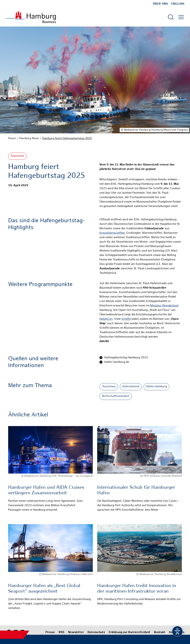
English (178, 4)
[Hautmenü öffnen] (181, 17)
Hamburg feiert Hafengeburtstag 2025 (67, 138)
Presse (50, 632)
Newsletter (76, 632)
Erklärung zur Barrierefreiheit (130, 632)
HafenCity (106, 319)
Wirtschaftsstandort (116, 396)
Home (12, 138)
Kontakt (160, 632)
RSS (62, 632)
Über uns (160, 4)
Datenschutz (96, 632)
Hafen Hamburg (157, 387)
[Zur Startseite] (31, 17)
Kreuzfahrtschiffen (112, 233)
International (131, 387)
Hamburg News (29, 138)
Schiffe (126, 319)
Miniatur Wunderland (164, 306)
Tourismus (17, 156)
